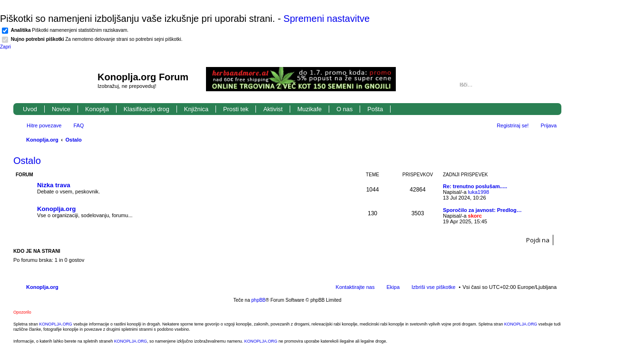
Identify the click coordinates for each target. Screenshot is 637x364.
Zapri (5, 47)
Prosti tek (236, 109)
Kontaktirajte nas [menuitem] (355, 287)
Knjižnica (196, 109)
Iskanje (537, 85)
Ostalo (74, 140)
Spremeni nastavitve (327, 19)
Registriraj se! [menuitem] (513, 125)
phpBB (258, 300)
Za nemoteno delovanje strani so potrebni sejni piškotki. (97, 39)
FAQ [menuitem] (78, 125)
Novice (61, 109)
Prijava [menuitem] (549, 125)
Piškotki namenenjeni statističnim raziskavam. (70, 30)
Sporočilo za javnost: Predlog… (482, 210)
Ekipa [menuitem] (393, 287)
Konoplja (97, 109)
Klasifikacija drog (147, 109)
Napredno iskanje (550, 85)
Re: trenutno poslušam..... (475, 186)
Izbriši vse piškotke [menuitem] (433, 287)
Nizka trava (54, 185)
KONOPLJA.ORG (55, 324)
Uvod (30, 109)
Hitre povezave (44, 125)
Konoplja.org (42, 140)
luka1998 (479, 192)
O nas (344, 109)
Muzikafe (309, 109)
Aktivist (273, 109)
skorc (475, 216)
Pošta (375, 109)
